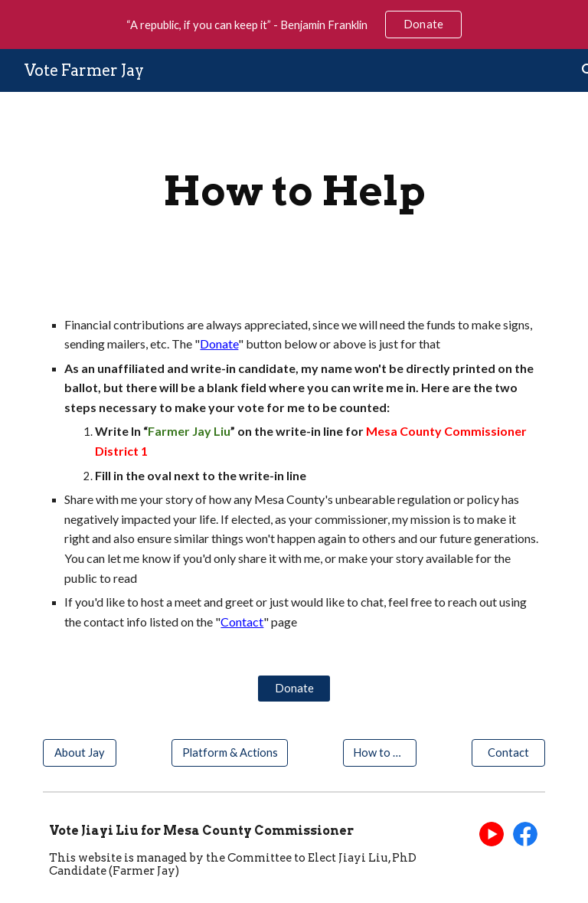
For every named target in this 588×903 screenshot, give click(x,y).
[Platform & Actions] (229, 752)
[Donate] (294, 688)
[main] (294, 191)
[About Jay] (79, 752)
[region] (294, 25)
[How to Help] (379, 752)
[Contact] (508, 752)
